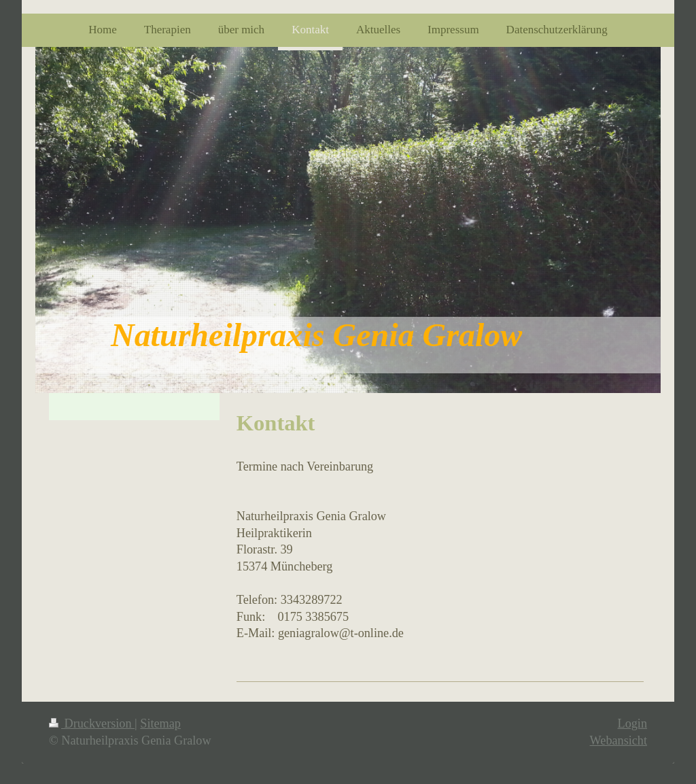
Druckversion (92, 723)
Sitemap (160, 723)
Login (632, 723)
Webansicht (619, 740)
